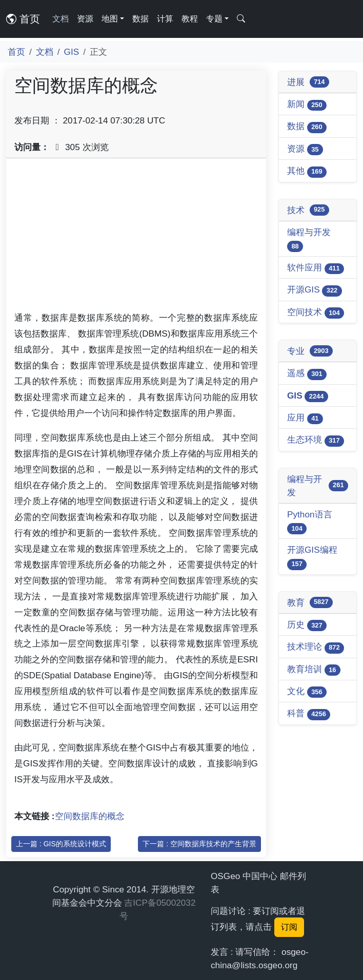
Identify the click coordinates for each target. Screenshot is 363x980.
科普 (309, 714)
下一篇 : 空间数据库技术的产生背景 (199, 844)
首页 (23, 19)
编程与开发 (309, 239)
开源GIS (315, 290)
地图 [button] (110, 19)
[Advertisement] (136, 238)
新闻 (307, 105)
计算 (165, 19)
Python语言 (310, 522)
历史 (307, 625)
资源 (85, 19)
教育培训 (314, 670)
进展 (308, 82)
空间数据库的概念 (90, 816)
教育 (310, 602)
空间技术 (316, 313)
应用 (305, 418)
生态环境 (316, 440)
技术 (308, 210)
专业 (310, 351)
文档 (60, 19)
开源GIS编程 (312, 557)
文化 (307, 692)
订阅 (289, 927)
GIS (72, 52)
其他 (307, 171)
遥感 (307, 374)
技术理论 (316, 647)
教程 (190, 19)
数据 (140, 19)
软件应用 (316, 268)
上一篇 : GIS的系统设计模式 (61, 844)
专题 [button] (214, 19)
